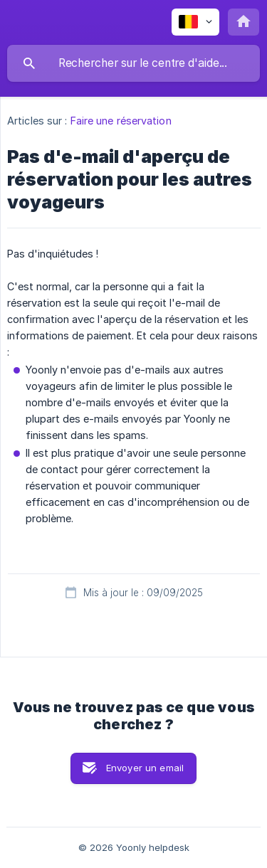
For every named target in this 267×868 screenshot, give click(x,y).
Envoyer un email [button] (145, 768)
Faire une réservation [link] (121, 121)
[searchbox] (133, 63)
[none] (195, 22)
